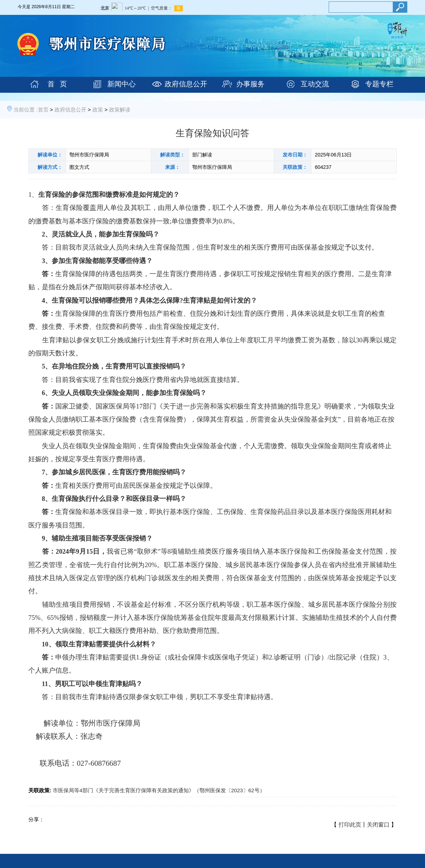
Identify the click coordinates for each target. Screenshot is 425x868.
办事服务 (250, 84)
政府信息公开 (186, 84)
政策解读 (120, 110)
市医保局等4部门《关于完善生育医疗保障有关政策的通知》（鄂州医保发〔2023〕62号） (159, 790)
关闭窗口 (378, 825)
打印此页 (350, 825)
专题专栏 (379, 84)
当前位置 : (25, 110)
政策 (98, 110)
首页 (43, 110)
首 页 (57, 84)
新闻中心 (121, 84)
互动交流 (315, 84)
